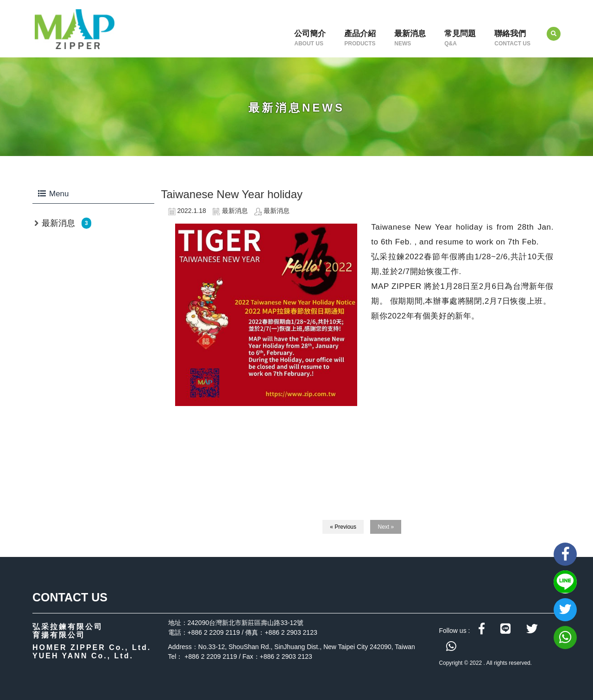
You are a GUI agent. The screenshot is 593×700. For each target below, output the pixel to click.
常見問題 (460, 38)
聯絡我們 (512, 38)
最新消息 (410, 38)
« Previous (343, 527)
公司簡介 (310, 38)
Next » (386, 527)
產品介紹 (360, 38)
